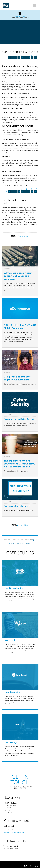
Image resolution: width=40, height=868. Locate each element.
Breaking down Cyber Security (20, 419)
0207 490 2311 (20, 16)
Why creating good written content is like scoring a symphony (18, 276)
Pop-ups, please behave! (17, 506)
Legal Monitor (12, 692)
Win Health (11, 640)
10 (36, 58)
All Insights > (23, 525)
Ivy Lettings (11, 742)
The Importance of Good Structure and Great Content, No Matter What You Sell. (19, 464)
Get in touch (24, 236)
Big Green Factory (15, 588)
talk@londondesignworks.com (14, 832)
